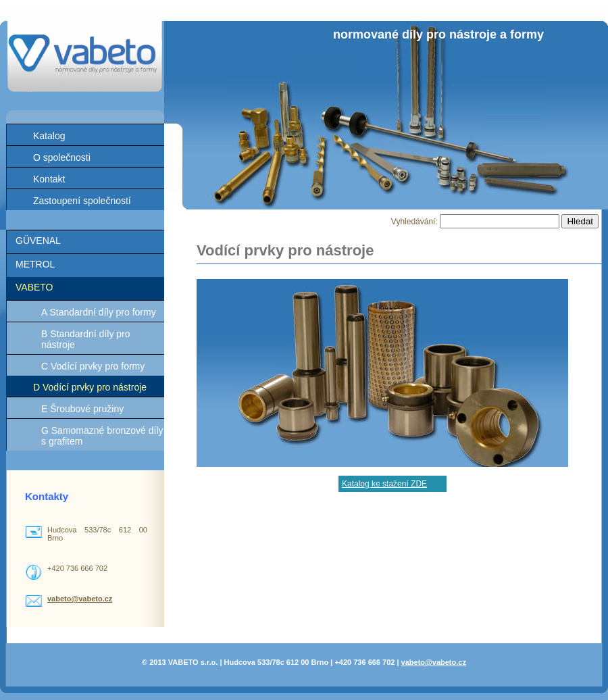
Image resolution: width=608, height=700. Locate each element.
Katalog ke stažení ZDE (384, 484)
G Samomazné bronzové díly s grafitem (102, 436)
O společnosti (62, 157)
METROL (35, 264)
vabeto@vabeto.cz (80, 599)
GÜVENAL (38, 241)
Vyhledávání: (415, 222)
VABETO (34, 287)
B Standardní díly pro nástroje (86, 339)
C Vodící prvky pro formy (93, 366)
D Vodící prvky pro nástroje (90, 387)
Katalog (49, 136)
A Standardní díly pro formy (99, 312)
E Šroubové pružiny (82, 409)
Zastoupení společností (82, 201)
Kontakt (49, 179)
